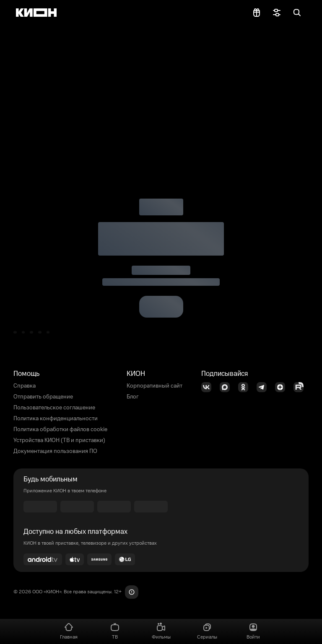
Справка (25, 386)
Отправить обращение (43, 397)
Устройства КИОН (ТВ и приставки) (59, 440)
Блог (133, 397)
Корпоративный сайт (155, 386)
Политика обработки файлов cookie (60, 429)
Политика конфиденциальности (56, 419)
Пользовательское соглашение (54, 408)
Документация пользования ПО (55, 451)
